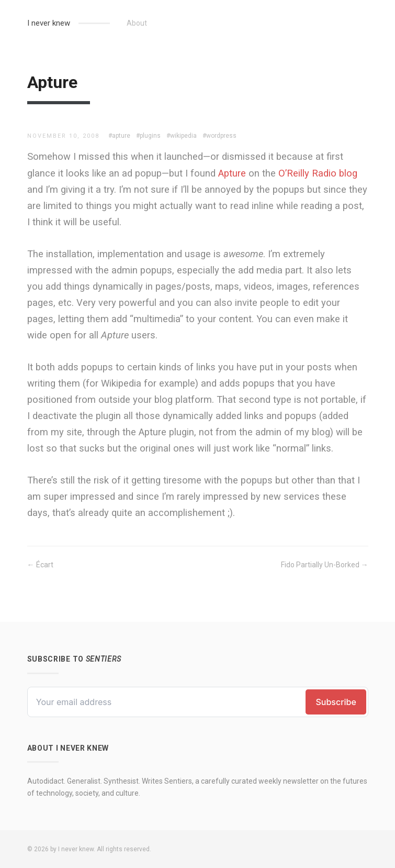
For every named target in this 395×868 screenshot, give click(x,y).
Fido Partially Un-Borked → (325, 565)
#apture (119, 136)
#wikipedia (182, 136)
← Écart (40, 565)
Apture (232, 173)
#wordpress (219, 136)
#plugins (148, 136)
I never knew (49, 23)
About (137, 23)
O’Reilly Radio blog (318, 173)
